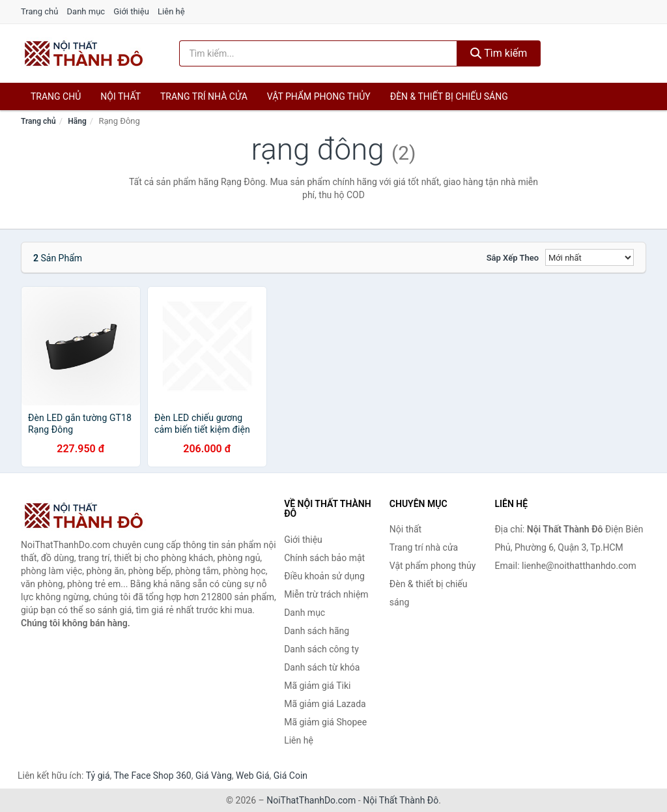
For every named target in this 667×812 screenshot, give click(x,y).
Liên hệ (171, 11)
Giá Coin (291, 776)
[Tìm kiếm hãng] (318, 53)
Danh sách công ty (321, 649)
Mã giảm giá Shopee (325, 722)
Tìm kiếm (499, 53)
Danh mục (86, 11)
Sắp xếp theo (513, 258)
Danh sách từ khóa (322, 667)
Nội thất (121, 96)
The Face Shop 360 (152, 776)
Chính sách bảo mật (324, 558)
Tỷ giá (98, 776)
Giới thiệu (131, 11)
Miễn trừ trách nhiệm (326, 594)
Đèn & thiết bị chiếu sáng (449, 96)
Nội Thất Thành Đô (401, 800)
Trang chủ (39, 11)
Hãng (77, 121)
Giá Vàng (214, 776)
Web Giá (253, 776)
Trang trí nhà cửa (204, 96)
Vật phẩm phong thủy (319, 96)
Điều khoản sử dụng (324, 576)
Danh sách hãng (317, 631)
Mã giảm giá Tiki (317, 686)
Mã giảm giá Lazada (325, 704)
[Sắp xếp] (589, 257)
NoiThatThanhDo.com (311, 800)
